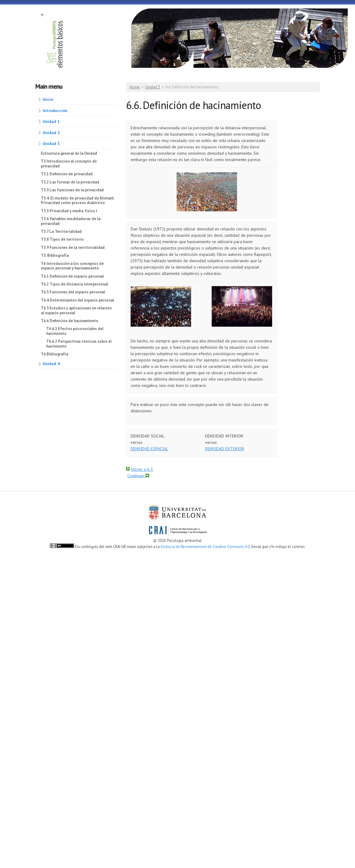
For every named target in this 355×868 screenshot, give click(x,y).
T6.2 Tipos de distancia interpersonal (74, 284)
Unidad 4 (51, 364)
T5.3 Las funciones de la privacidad (72, 190)
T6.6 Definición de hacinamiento (70, 321)
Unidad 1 (51, 121)
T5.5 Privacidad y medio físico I (69, 211)
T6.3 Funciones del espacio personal (73, 292)
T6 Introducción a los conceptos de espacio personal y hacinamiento (72, 266)
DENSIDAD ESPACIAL (149, 449)
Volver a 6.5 (142, 469)
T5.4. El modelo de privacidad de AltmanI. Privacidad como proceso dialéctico (78, 201)
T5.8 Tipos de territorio (62, 239)
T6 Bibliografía (54, 354)
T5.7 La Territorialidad (61, 231)
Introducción (55, 111)
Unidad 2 (51, 133)
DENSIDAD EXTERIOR (225, 449)
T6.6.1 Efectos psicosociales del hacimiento (75, 331)
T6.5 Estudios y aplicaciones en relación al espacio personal (76, 310)
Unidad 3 (51, 144)
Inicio (48, 99)
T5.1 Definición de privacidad (67, 174)
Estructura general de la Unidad (69, 153)
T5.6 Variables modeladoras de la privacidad (71, 221)
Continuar (136, 476)
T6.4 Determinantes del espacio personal (77, 300)
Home (135, 87)
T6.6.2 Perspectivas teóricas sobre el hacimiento (79, 344)
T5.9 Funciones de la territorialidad (73, 248)
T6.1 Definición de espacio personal (72, 276)
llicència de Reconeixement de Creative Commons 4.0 (205, 546)
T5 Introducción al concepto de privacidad (69, 164)
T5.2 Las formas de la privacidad (70, 182)
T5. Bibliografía (55, 255)
